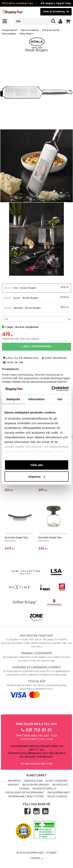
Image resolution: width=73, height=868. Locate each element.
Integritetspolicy (45, 789)
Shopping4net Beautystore (26, 797)
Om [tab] (60, 399)
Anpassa (37, 477)
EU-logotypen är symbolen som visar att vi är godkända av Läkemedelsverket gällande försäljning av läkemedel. (36, 671)
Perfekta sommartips (18, 3)
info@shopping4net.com (36, 764)
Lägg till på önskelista (21, 358)
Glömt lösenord (56, 781)
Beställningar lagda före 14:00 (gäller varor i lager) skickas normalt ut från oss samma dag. (36, 657)
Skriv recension (54, 358)
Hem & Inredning (30, 30)
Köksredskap (9, 34)
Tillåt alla (37, 465)
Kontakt (13, 785)
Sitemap (51, 853)
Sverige (36, 858)
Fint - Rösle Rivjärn (36, 288)
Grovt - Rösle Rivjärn (36, 298)
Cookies (24, 789)
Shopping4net (10, 30)
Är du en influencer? (36, 785)
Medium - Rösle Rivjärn (36, 308)
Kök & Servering (51, 30)
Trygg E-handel (57, 797)
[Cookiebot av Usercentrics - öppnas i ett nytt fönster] (52, 389)
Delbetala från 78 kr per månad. (21, 339)
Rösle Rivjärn (26, 34)
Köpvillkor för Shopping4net (25, 793)
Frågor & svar (33, 781)
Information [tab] (37, 399)
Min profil (15, 781)
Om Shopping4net (59, 793)
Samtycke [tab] (13, 399)
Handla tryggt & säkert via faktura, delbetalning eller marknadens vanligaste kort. (36, 688)
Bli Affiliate (60, 785)
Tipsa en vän (13, 363)
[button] (68, 21)
